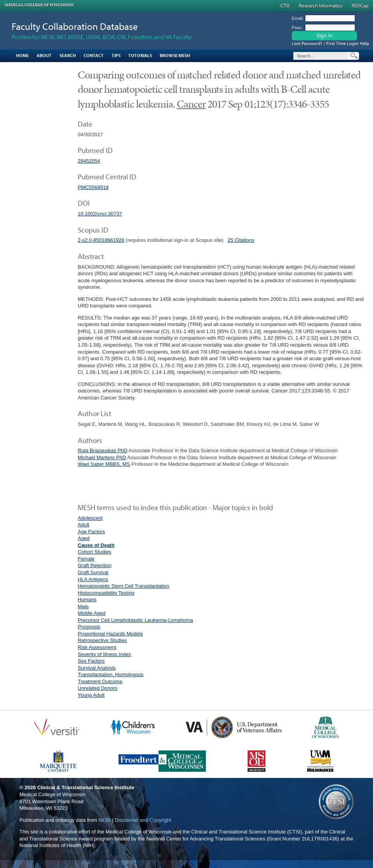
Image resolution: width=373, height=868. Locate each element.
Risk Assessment (97, 647)
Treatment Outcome (100, 681)
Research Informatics (321, 5)
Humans (87, 600)
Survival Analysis (97, 668)
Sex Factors (91, 661)
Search (68, 55)
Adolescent (90, 518)
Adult (84, 525)
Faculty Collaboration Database (75, 26)
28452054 (89, 161)
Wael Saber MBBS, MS (104, 464)
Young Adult (91, 695)
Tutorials (140, 55)
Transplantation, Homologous (111, 674)
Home (22, 55)
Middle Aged (92, 613)
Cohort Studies (94, 552)
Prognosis (89, 627)
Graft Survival (93, 572)
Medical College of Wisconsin (39, 5)
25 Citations (241, 240)
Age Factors (91, 532)
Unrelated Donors (98, 688)
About (44, 55)
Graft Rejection (95, 565)
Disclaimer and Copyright (143, 820)
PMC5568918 (93, 187)
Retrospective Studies (102, 640)
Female (86, 559)
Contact (94, 55)
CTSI (285, 5)
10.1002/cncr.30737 (100, 214)
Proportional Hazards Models (110, 634)
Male (83, 607)
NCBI (105, 820)
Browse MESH (175, 55)
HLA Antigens (93, 579)
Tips (116, 55)
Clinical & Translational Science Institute (86, 787)
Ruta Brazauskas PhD (103, 450)
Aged (84, 538)
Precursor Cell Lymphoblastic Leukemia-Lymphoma (135, 620)
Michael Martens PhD (102, 457)
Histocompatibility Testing (106, 593)
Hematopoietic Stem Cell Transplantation (124, 586)
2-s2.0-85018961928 (101, 240)
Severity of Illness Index (104, 654)
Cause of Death (96, 545)
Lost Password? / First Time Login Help (330, 43)
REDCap (360, 5)
